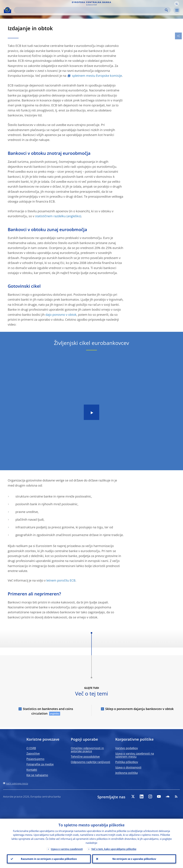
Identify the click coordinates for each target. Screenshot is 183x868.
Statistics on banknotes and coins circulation (48, 711)
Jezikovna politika (127, 773)
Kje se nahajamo (37, 775)
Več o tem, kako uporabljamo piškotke (114, 849)
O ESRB (31, 748)
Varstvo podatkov (127, 748)
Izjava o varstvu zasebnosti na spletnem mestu (135, 755)
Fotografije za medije (40, 764)
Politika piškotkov (127, 762)
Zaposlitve (33, 753)
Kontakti (32, 770)
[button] (177, 4)
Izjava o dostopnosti (128, 767)
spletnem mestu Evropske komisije (97, 76)
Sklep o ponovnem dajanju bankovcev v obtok (139, 709)
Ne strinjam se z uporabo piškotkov (134, 859)
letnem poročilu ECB (61, 580)
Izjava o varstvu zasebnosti (67, 849)
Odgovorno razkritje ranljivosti (90, 762)
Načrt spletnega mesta (17, 783)
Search (166, 10)
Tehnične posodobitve (85, 757)
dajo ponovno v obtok (61, 315)
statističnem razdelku (50, 216)
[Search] (90, 10)
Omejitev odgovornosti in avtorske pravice (87, 750)
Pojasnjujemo (35, 759)
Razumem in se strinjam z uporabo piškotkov (49, 859)
